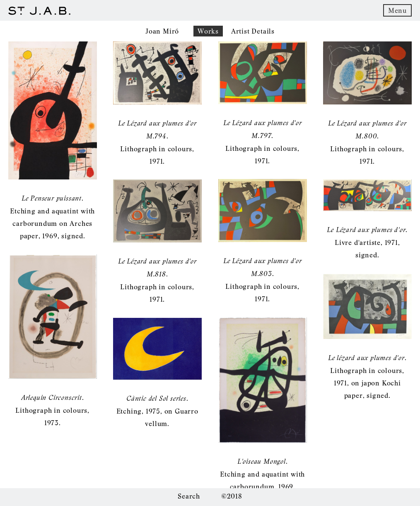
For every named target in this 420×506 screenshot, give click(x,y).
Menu (397, 10)
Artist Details (253, 31)
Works (208, 31)
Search (189, 496)
